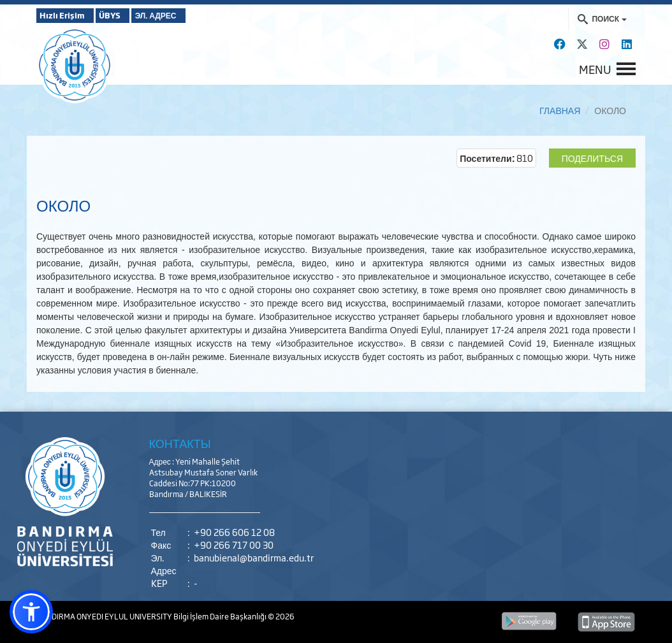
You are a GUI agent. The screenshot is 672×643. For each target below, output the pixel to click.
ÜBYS (130, 15)
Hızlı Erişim (68, 15)
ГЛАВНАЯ (560, 110)
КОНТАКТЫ (180, 443)
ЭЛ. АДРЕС (190, 15)
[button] (31, 612)
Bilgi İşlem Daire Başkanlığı (221, 616)
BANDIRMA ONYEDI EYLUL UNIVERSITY (105, 616)
